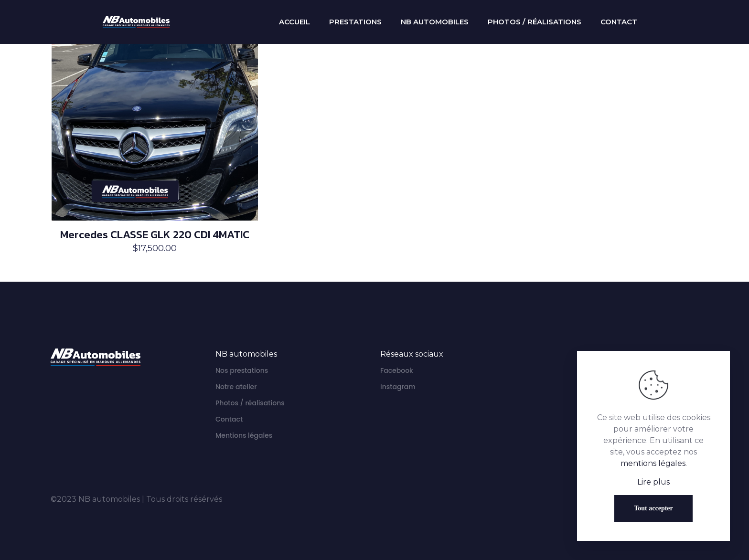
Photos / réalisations (250, 403)
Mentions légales (244, 435)
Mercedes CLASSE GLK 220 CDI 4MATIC (155, 234)
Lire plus (653, 482)
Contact (229, 419)
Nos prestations (242, 370)
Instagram (398, 387)
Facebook (397, 370)
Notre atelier (236, 387)
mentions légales (653, 463)
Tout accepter (653, 508)
